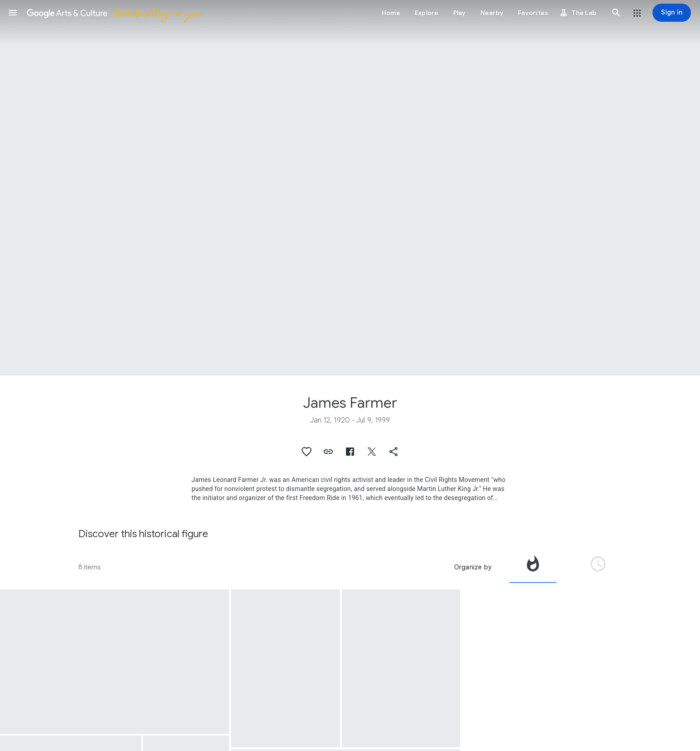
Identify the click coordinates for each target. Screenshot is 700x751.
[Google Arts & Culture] (113, 13)
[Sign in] (672, 13)
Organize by (473, 567)
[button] (13, 13)
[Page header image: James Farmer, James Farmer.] (350, 188)
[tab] (533, 567)
